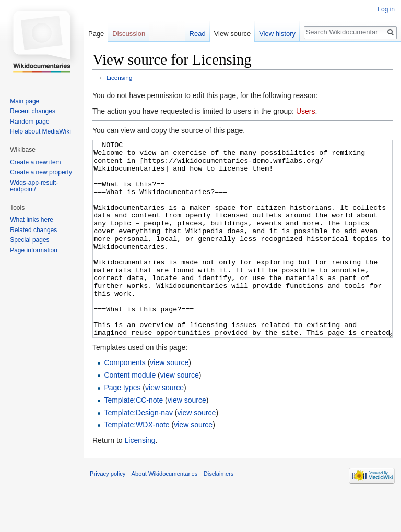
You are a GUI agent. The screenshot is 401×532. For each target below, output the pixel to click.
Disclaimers (219, 513)
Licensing (120, 77)
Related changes (33, 230)
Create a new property (41, 172)
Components (125, 402)
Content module (130, 414)
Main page (25, 101)
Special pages (30, 240)
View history (277, 34)
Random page (30, 122)
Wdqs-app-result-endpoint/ (34, 186)
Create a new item (35, 162)
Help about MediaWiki (40, 131)
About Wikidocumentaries (165, 513)
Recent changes (33, 111)
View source (233, 34)
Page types (122, 427)
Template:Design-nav (138, 452)
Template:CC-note (133, 439)
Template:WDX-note (137, 464)
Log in (386, 9)
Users (306, 111)
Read (198, 34)
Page (96, 34)
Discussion (129, 34)
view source (169, 402)
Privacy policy (108, 513)
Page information (34, 250)
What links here (32, 220)
